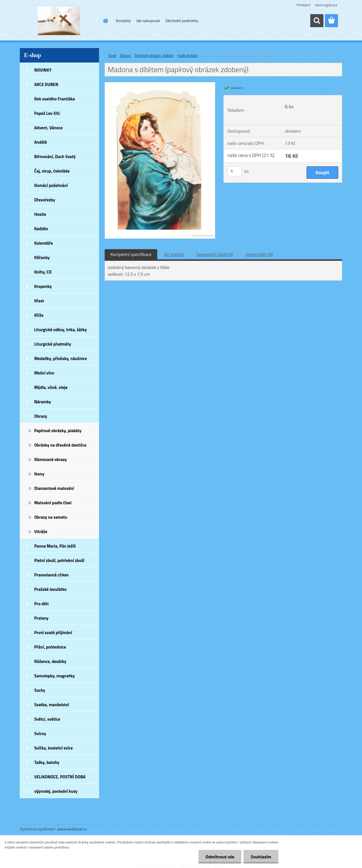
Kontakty (123, 21)
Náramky (43, 402)
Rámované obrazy (50, 459)
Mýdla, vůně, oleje (51, 387)
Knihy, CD (43, 272)
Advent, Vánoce (48, 128)
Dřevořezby (45, 200)
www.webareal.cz (72, 829)
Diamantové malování (54, 488)
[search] (317, 21)
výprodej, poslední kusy (56, 791)
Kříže (39, 315)
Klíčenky (42, 258)
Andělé (41, 142)
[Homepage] (105, 21)
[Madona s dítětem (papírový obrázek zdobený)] (160, 85)
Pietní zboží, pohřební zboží (59, 560)
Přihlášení (304, 5)
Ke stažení (174, 254)
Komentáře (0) (259, 254)
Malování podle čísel (53, 503)
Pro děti (41, 604)
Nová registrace (326, 5)
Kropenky (43, 286)
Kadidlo (41, 229)
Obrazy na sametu (51, 517)
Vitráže (41, 532)
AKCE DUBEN (46, 84)
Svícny (40, 734)
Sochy (40, 690)
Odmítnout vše (220, 857)
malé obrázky (188, 55)
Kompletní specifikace (131, 254)
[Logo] (59, 21)
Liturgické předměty (53, 344)
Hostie (40, 214)
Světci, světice (47, 719)
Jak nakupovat (148, 21)
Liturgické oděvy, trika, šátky (61, 330)
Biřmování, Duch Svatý (55, 157)
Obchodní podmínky (182, 21)
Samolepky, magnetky (54, 676)
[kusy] (234, 171)
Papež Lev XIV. (47, 113)
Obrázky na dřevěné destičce (60, 445)
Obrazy (41, 416)
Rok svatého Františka (55, 99)
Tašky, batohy (47, 762)
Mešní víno (44, 373)
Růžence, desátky (50, 661)
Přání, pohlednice (50, 647)
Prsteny (41, 618)
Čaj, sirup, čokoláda (52, 171)
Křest (39, 301)
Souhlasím (261, 857)
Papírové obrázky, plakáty (58, 431)
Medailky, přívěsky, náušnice (61, 358)
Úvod (112, 55)
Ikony (39, 474)
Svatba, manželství (52, 705)
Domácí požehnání (51, 185)
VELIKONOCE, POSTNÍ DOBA (60, 777)
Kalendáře (44, 243)
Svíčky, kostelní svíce (53, 748)
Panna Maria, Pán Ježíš (55, 546)
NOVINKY (43, 70)
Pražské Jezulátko (50, 589)
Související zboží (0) (215, 254)
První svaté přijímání (53, 633)
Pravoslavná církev (51, 575)
